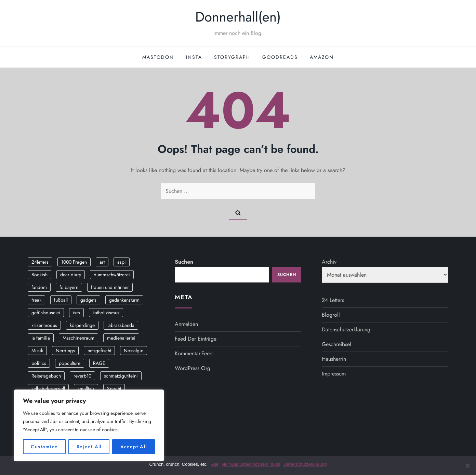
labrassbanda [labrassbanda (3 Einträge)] (121, 325)
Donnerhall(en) (238, 17)
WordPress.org (193, 368)
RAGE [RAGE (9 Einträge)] (99, 363)
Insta (194, 57)
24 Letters (333, 300)
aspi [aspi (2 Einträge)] (122, 262)
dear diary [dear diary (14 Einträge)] (71, 275)
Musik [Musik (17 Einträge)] (37, 351)
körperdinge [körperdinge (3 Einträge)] (82, 325)
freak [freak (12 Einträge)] (36, 300)
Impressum (334, 374)
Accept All (134, 447)
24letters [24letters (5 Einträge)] (40, 262)
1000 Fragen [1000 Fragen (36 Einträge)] (74, 262)
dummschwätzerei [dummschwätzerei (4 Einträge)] (112, 275)
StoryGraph (232, 57)
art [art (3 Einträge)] (102, 262)
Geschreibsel (336, 344)
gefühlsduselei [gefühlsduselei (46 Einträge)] (46, 313)
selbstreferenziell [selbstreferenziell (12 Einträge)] (48, 388)
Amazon (322, 57)
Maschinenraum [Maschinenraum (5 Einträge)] (78, 338)
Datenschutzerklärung (346, 329)
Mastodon (158, 57)
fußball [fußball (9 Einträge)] (61, 300)
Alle (215, 464)
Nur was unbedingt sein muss (251, 464)
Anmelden (186, 324)
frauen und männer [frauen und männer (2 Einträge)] (110, 287)
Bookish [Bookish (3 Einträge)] (39, 275)
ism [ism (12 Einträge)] (76, 313)
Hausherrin (334, 359)
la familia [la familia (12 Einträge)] (41, 338)
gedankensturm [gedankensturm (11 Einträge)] (124, 300)
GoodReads (280, 57)
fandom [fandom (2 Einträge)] (39, 287)
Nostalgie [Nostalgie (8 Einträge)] (134, 351)
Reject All (89, 447)
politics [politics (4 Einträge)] (39, 363)
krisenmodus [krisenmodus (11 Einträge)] (44, 325)
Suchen (184, 262)
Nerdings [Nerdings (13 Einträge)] (65, 351)
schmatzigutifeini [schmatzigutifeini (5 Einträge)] (121, 376)
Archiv (329, 262)
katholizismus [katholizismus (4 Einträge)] (106, 313)
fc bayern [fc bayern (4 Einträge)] (69, 287)
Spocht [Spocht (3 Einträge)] (114, 388)
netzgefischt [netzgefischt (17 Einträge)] (99, 351)
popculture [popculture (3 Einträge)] (70, 363)
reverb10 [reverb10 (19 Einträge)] (82, 376)
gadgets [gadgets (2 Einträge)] (88, 300)
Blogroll (331, 315)
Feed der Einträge (196, 339)
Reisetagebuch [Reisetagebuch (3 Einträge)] (46, 376)
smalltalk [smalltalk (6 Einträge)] (86, 388)
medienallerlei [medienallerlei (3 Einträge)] (121, 338)
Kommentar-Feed (194, 353)
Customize (44, 447)
